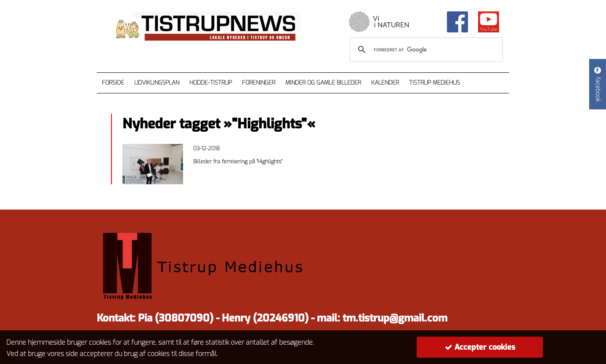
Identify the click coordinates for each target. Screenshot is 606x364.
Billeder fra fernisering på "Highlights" (238, 161)
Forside (113, 83)
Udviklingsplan (157, 83)
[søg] (425, 50)
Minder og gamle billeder (323, 83)
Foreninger (259, 83)
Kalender (385, 83)
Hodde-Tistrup (211, 83)
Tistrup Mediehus (435, 83)
